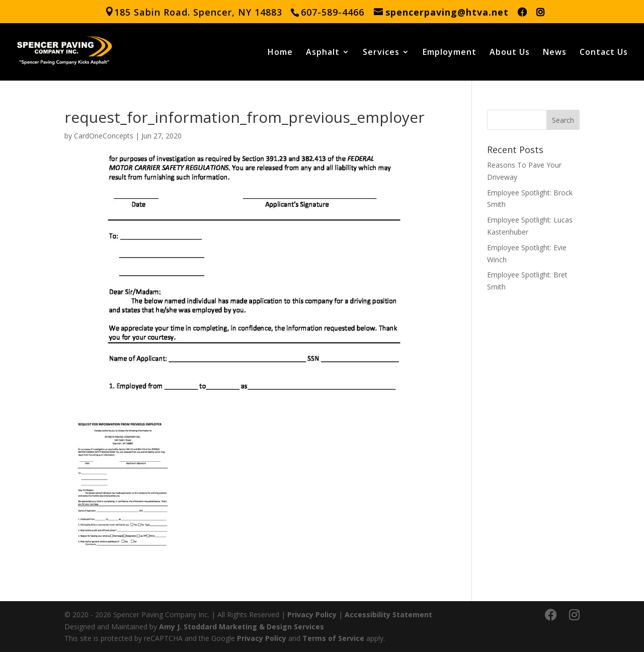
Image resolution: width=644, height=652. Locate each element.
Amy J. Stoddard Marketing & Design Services (242, 627)
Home (280, 53)
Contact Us (604, 53)
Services (381, 53)
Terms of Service (333, 638)
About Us (510, 53)
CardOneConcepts (104, 136)
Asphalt (323, 53)
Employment (450, 53)
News (555, 53)
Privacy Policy (312, 614)
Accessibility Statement (388, 614)
